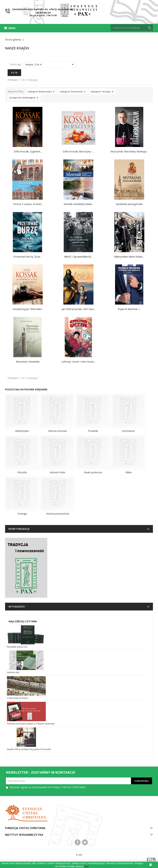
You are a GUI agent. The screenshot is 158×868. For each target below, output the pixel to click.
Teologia (22, 514)
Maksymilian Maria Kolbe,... (129, 257)
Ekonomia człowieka (28, 362)
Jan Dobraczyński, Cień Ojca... (78, 309)
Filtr (14, 73)
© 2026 (79, 855)
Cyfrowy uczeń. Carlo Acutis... (78, 362)
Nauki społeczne (93, 472)
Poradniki (93, 431)
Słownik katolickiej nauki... (78, 204)
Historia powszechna (58, 514)
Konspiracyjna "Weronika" (28, 309)
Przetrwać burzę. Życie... (28, 257)
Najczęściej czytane (23, 621)
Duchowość (129, 431)
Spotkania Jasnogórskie (129, 204)
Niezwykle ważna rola (17, 647)
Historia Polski (57, 472)
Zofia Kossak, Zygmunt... (28, 151)
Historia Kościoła (57, 431)
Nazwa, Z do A (50, 64)
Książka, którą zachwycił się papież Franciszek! (29, 749)
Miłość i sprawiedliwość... (78, 257)
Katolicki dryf (13, 672)
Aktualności (17, 607)
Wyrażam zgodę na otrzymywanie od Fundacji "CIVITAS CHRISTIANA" (48, 787)
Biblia (129, 472)
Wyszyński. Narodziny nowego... (129, 151)
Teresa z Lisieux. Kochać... (28, 204)
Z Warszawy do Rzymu (18, 698)
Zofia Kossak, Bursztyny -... (78, 151)
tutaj (86, 866)
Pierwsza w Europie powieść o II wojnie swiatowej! (31, 724)
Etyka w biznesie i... (129, 309)
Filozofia (22, 472)
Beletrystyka (22, 431)
